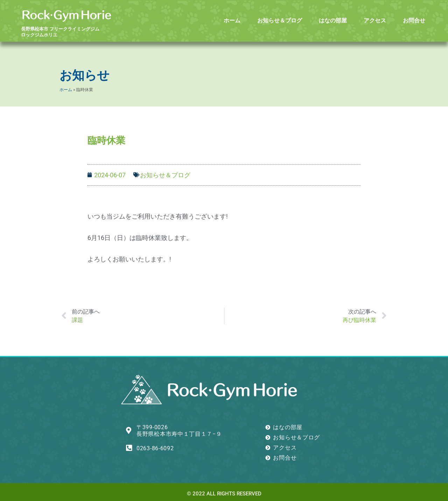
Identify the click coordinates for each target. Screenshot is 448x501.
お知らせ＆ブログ (280, 20)
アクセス (375, 20)
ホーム (232, 20)
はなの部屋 (333, 20)
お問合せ (414, 20)
